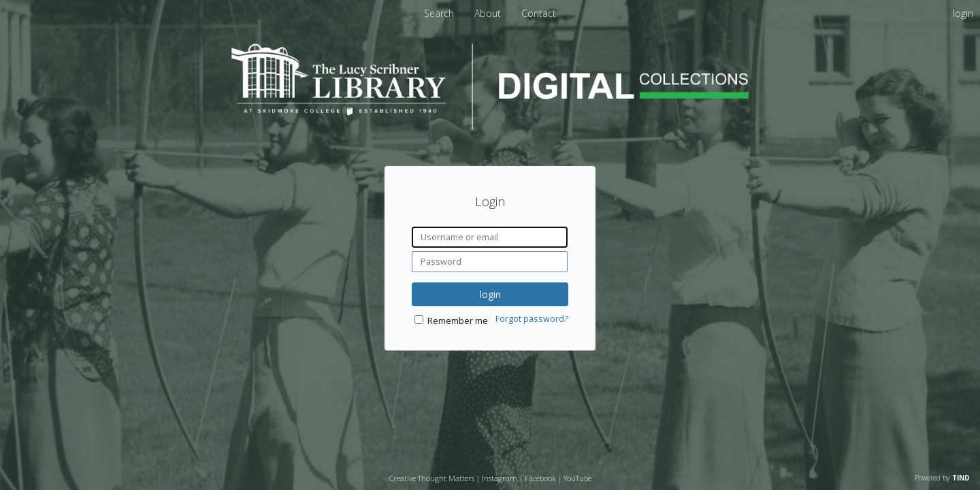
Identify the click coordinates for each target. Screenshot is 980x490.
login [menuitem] (963, 13)
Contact (539, 13)
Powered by (942, 478)
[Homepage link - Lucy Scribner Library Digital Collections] (490, 126)
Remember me (458, 321)
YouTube (577, 478)
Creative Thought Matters (432, 478)
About (489, 13)
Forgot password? (532, 319)
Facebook (540, 478)
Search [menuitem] (439, 13)
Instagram (500, 478)
